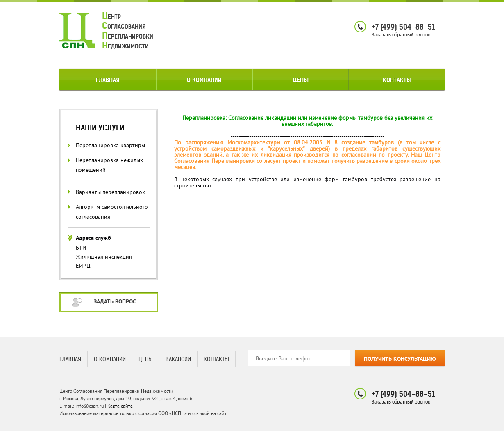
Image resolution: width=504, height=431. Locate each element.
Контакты (397, 80)
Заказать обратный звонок (401, 35)
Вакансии (178, 359)
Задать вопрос (115, 302)
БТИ (81, 248)
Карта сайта (120, 406)
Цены (301, 80)
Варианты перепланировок (110, 192)
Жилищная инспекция (104, 257)
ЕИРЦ (83, 266)
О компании (204, 80)
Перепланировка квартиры (110, 145)
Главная (108, 80)
